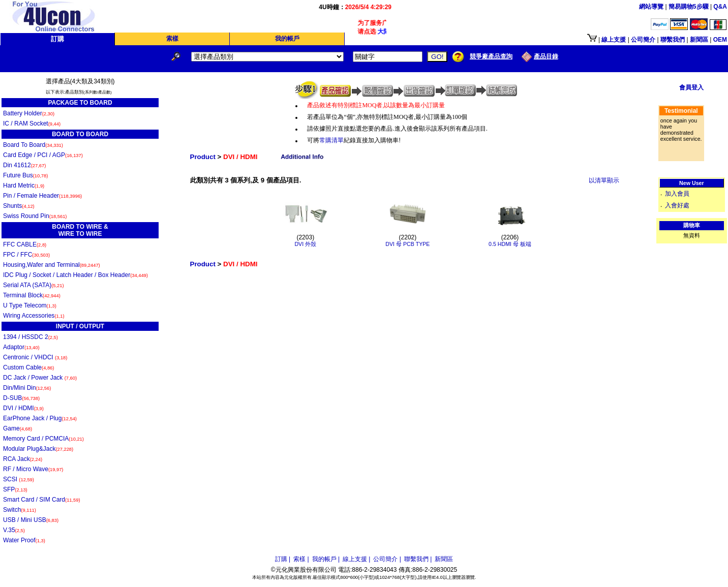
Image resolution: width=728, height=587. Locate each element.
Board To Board (33, 145)
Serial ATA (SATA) (34, 285)
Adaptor (21, 347)
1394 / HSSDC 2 (31, 337)
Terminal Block (32, 295)
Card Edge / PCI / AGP (43, 155)
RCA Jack (23, 459)
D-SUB (21, 398)
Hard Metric (24, 186)
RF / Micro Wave (33, 469)
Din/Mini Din (27, 388)
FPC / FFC (26, 255)
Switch (20, 510)
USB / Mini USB (31, 520)
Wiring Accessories (34, 316)
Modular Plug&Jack (38, 449)
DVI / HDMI (23, 408)
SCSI (19, 479)
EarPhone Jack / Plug (40, 418)
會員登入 (691, 87)
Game (18, 428)
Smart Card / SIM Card (42, 500)
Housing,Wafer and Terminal (52, 265)
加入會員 (677, 194)
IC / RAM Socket (32, 123)
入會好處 (677, 205)
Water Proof (24, 540)
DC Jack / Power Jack (40, 378)
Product (203, 157)
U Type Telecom (30, 305)
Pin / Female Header (42, 196)
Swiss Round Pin (35, 216)
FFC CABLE (25, 244)
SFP (15, 489)
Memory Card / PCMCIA (43, 439)
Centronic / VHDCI (35, 357)
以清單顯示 (604, 180)
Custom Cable (28, 367)
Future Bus (25, 175)
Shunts (19, 206)
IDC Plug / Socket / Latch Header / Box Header (75, 275)
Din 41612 (24, 165)
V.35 (14, 530)
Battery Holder (29, 113)
